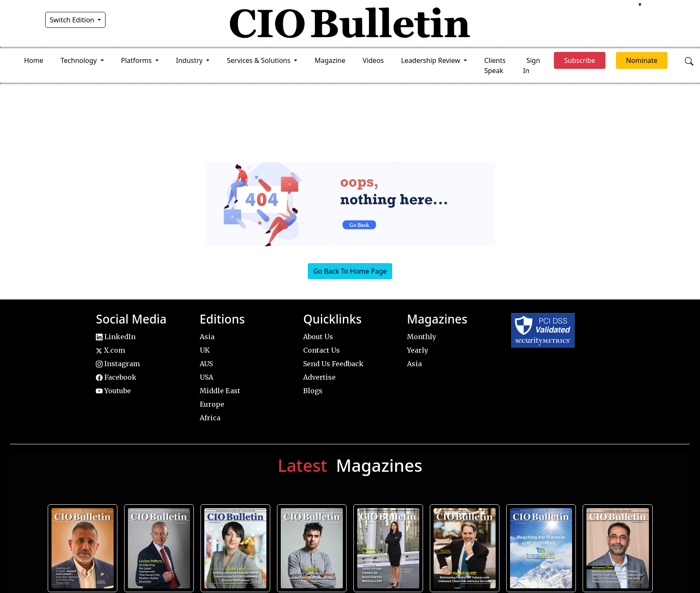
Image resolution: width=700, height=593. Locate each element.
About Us (318, 337)
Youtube (113, 391)
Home (34, 60)
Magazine (330, 60)
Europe (212, 404)
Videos (373, 60)
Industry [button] (190, 60)
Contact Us (322, 350)
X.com (110, 350)
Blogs (313, 391)
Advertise (319, 377)
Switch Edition (73, 20)
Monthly (422, 337)
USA (206, 377)
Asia (207, 337)
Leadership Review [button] (431, 60)
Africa (210, 418)
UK (205, 350)
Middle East (220, 391)
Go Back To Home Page (350, 271)
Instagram (118, 364)
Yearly (418, 350)
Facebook (116, 377)
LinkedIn (116, 337)
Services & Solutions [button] (259, 60)
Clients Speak (495, 65)
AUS (206, 364)
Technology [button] (80, 60)
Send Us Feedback (333, 364)
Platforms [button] (137, 60)
